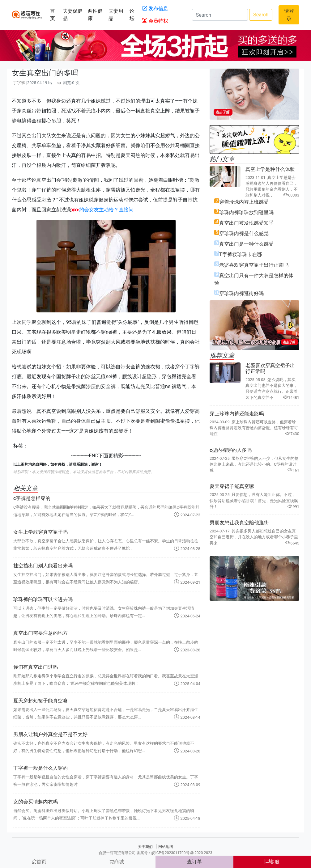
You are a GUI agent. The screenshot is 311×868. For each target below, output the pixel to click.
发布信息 (155, 8)
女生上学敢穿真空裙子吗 (40, 532)
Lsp (58, 83)
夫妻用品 (116, 15)
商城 (117, 862)
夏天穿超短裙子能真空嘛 (40, 701)
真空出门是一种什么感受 (246, 244)
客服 (272, 862)
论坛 (132, 15)
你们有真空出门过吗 (36, 667)
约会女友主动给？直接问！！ (111, 210)
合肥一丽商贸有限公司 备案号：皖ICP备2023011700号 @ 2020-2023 (155, 853)
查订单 (194, 862)
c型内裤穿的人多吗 (231, 450)
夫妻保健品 (73, 15)
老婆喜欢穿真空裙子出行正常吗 (254, 265)
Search (261, 15)
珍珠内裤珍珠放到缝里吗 (246, 212)
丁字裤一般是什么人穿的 (40, 768)
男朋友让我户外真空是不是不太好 (50, 734)
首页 (53, 15)
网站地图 (166, 847)
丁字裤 (19, 83)
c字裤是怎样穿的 (32, 498)
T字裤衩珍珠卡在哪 (241, 254)
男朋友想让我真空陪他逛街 (239, 523)
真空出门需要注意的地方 (40, 633)
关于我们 (145, 847)
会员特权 (155, 21)
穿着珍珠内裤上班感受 (244, 202)
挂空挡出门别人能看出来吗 (43, 566)
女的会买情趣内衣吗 (36, 802)
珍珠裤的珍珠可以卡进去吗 (43, 599)
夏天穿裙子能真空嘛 (232, 486)
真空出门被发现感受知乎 (246, 223)
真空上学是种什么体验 (270, 169)
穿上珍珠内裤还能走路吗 (237, 414)
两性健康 (95, 15)
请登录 (289, 15)
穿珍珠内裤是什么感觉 (244, 233)
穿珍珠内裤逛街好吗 (241, 293)
